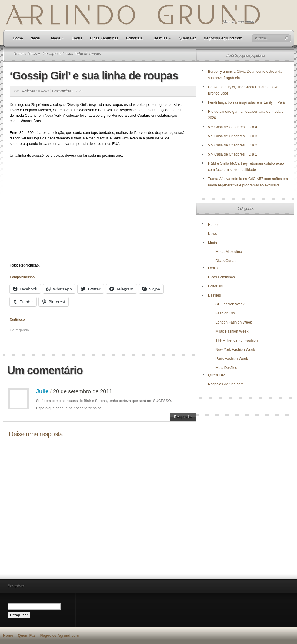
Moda (57, 38)
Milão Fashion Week (232, 331)
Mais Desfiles (226, 368)
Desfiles (162, 38)
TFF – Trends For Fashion (237, 340)
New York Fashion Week (235, 350)
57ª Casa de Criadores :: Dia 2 (233, 145)
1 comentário (61, 91)
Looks (77, 38)
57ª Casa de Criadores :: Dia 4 (233, 127)
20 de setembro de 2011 (83, 391)
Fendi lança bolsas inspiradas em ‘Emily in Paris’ (247, 102)
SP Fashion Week (230, 304)
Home (18, 38)
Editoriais (134, 38)
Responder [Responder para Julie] (183, 417)
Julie (42, 391)
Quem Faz (187, 38)
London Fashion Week (234, 322)
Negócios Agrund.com (223, 38)
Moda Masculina (229, 252)
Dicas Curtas (226, 261)
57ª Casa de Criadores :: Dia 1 (233, 154)
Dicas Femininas (104, 38)
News (35, 38)
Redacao (28, 91)
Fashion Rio (225, 313)
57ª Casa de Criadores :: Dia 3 (233, 136)
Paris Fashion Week (232, 359)
